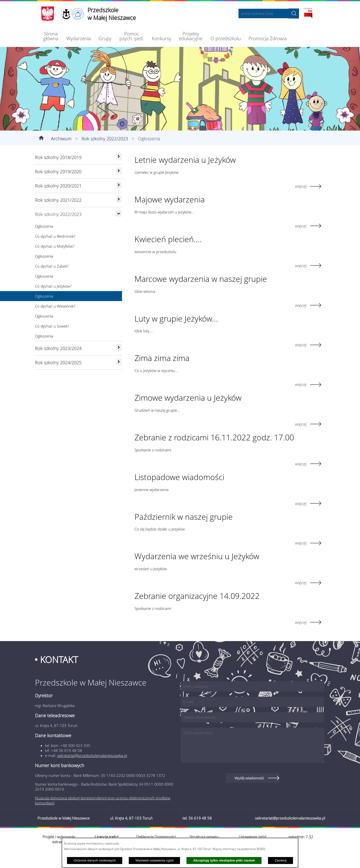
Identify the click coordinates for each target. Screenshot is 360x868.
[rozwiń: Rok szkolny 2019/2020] (119, 187)
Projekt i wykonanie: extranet (59, 856)
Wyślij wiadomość (249, 794)
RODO (261, 849)
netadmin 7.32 (301, 853)
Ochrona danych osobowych (94, 860)
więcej (300, 202)
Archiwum (61, 155)
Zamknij (281, 860)
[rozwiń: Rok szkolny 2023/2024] (119, 364)
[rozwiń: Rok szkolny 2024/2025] (119, 378)
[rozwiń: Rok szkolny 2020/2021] (119, 201)
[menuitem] (51, 36)
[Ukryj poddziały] (118, 230)
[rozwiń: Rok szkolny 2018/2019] (119, 173)
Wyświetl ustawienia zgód (154, 860)
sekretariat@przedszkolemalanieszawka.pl (92, 772)
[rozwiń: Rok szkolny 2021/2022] (119, 215)
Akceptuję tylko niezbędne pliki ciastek (224, 860)
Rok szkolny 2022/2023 (105, 155)
